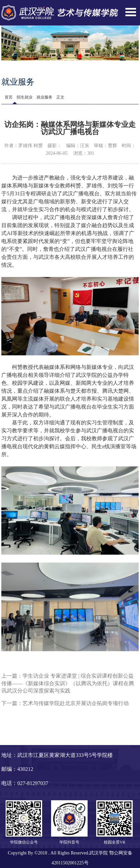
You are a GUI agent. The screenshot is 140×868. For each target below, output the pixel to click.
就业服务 (44, 97)
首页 (9, 97)
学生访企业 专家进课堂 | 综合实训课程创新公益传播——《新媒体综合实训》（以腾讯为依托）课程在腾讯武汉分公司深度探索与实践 (68, 683)
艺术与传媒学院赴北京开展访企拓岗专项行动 (76, 703)
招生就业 (25, 97)
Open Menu (131, 12)
